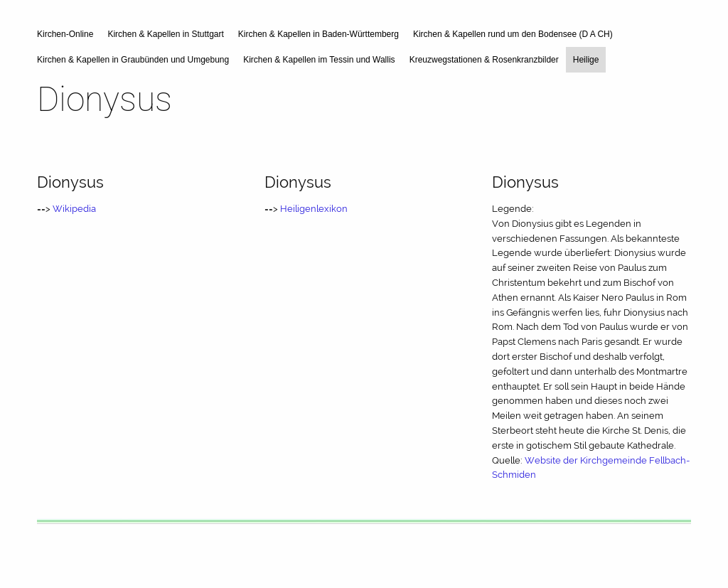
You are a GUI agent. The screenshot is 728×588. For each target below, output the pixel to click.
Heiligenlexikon (314, 209)
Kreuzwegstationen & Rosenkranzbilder (484, 60)
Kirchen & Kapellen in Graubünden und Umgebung (133, 60)
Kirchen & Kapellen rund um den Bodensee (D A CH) (513, 34)
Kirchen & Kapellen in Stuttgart (165, 34)
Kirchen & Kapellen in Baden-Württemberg (318, 34)
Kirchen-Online (65, 34)
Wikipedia (74, 209)
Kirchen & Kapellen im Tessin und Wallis (319, 60)
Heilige (586, 60)
